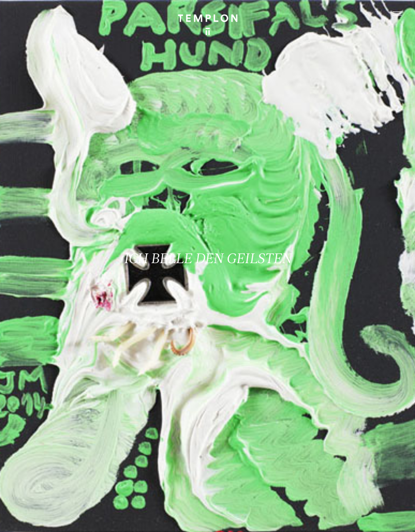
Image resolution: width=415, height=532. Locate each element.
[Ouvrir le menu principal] (397, 13)
